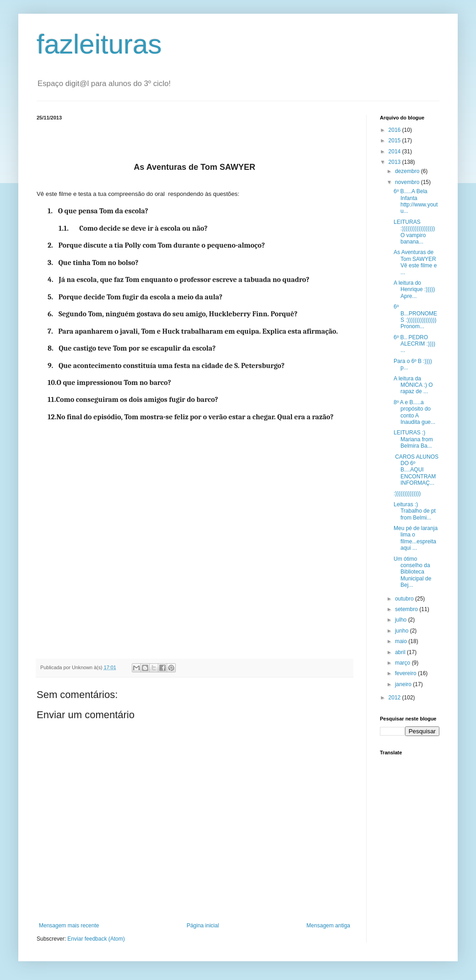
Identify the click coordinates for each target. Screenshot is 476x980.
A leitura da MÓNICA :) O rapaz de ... (413, 385)
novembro (408, 182)
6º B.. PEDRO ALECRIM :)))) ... (414, 344)
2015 (395, 141)
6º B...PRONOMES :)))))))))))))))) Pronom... (415, 317)
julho (402, 620)
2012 (395, 698)
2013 (395, 162)
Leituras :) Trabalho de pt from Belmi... (415, 511)
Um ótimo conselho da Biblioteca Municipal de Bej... (413, 572)
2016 (395, 130)
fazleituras (99, 44)
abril (401, 652)
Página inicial (203, 926)
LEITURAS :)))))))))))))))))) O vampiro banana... (414, 232)
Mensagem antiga (328, 926)
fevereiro (406, 673)
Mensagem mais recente (69, 926)
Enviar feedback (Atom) (96, 939)
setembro (407, 609)
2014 (395, 152)
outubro (405, 599)
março (403, 663)
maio (402, 641)
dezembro (408, 171)
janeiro (404, 684)
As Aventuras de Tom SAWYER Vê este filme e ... (415, 262)
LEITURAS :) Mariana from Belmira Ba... (413, 439)
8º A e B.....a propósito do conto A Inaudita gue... (414, 412)
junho (403, 631)
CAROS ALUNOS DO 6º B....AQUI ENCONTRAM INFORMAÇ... (416, 470)
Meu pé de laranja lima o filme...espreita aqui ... (416, 538)
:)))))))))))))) (407, 493)
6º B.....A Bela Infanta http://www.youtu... (416, 201)
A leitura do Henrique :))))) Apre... (414, 290)
